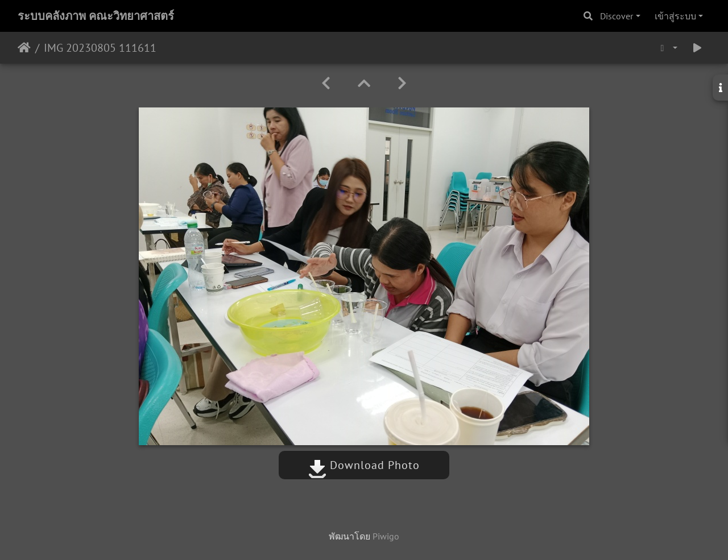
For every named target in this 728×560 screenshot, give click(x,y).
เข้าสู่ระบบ (675, 16)
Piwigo (386, 536)
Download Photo (364, 465)
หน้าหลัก (24, 48)
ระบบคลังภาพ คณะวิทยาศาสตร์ (96, 16)
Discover (617, 16)
